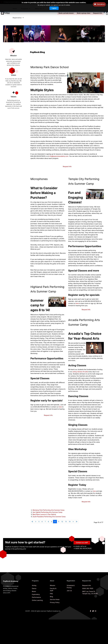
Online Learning (37, 600)
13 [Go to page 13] (66, 521)
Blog (51, 596)
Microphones (39, 179)
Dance (34, 588)
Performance (36, 597)
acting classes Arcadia (80, 372)
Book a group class (83, 13)
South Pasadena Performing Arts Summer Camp (49, 517)
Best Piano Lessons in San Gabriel (44, 514)
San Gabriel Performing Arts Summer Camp (47, 512)
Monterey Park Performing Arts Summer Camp (49, 510)
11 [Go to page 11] (59, 521)
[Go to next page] (73, 521)
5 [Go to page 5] (39, 521)
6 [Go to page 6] (42, 521)
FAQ (51, 594)
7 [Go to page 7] (45, 521)
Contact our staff (82, 542)
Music (34, 591)
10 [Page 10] (55, 521)
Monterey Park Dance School (50, 67)
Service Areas (55, 599)
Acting (34, 585)
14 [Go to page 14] (70, 521)
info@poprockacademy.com (59, 156)
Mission (53, 585)
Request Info (97, 13)
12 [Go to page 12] (62, 521)
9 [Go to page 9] (51, 521)
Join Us (69, 591)
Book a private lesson (65, 13)
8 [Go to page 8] (48, 521)
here (60, 407)
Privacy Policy (55, 602)
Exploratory (36, 594)
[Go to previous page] (36, 521)
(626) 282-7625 (88, 588)
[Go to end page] (77, 521)
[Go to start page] (32, 521)
